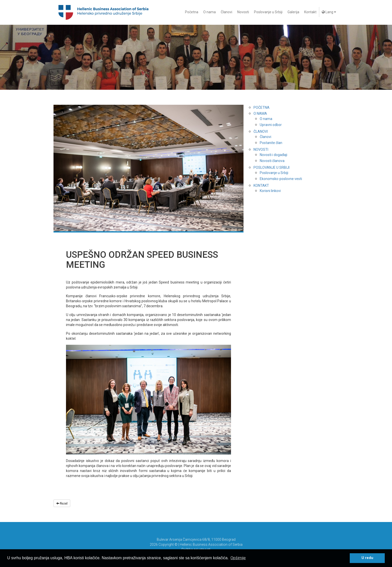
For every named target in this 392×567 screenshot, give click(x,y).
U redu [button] (367, 558)
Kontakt (310, 12)
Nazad (62, 503)
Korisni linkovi (270, 191)
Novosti (243, 12)
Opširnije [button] (238, 558)
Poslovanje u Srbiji (268, 12)
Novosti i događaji (273, 155)
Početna (192, 12)
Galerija (293, 12)
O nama (209, 12)
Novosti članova (272, 161)
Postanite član (271, 143)
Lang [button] (329, 12)
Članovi (226, 12)
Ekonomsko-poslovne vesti (281, 179)
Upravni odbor (271, 125)
